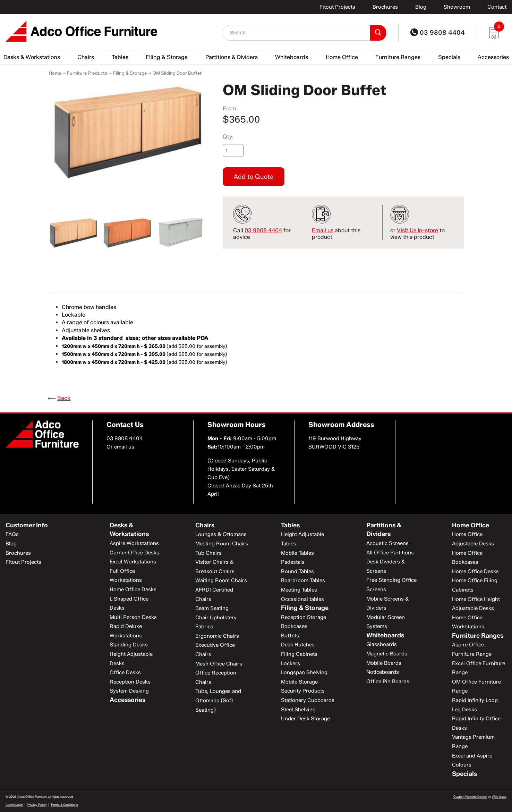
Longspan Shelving (304, 672)
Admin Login (14, 805)
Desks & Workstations (32, 57)
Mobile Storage (299, 682)
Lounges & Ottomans (221, 534)
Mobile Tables (297, 553)
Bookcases (294, 626)
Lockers (291, 663)
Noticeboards (383, 672)
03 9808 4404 (438, 33)
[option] (127, 133)
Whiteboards (292, 57)
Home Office (342, 57)
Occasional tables (302, 599)
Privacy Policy (37, 805)
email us (124, 447)
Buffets (290, 636)
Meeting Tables (299, 590)
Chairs (86, 57)
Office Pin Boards (388, 681)
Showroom (457, 7)
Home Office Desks (133, 589)
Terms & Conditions (64, 805)
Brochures (385, 7)
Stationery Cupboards (308, 700)
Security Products (303, 691)
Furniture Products (87, 73)
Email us (323, 230)
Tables (120, 57)
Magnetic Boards (387, 654)
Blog (421, 7)
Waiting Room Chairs (221, 580)
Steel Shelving (298, 710)
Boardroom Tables (303, 580)
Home (55, 73)
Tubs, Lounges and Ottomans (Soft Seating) (218, 700)
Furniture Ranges (398, 57)
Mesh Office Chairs (219, 664)
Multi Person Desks (133, 617)
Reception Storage (304, 617)
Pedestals (293, 562)
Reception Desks (130, 682)
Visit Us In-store (417, 230)
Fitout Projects (337, 7)
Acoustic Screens (387, 543)
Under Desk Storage (305, 719)
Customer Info (27, 525)
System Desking (129, 691)
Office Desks (125, 672)
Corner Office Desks (134, 553)
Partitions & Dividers (232, 57)
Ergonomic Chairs (217, 636)
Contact (497, 7)
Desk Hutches (298, 645)
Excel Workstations (133, 562)
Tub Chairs (208, 553)
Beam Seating (212, 608)
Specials (449, 57)
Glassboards (382, 644)
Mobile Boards (384, 663)
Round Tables (297, 571)
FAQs (12, 534)
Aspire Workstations (134, 543)
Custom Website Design (470, 797)
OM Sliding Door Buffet (177, 73)
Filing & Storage (167, 57)
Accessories (493, 57)
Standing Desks (129, 645)
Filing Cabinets (299, 654)
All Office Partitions (390, 553)
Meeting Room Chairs (222, 544)
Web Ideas (499, 797)
